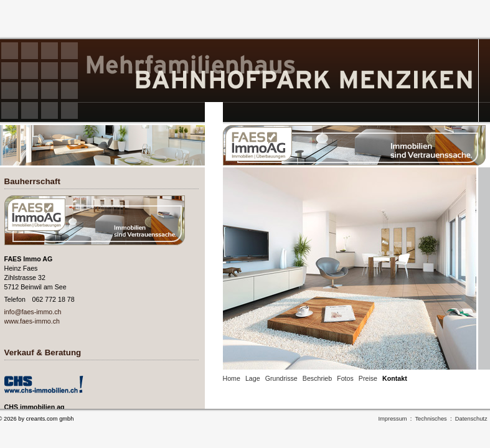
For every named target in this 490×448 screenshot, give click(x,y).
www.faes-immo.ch (32, 321)
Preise (368, 378)
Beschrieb (317, 378)
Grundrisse (281, 378)
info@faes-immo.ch (33, 312)
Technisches (431, 419)
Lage (253, 378)
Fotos (345, 378)
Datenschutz (471, 419)
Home (232, 378)
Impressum (393, 419)
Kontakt (395, 378)
